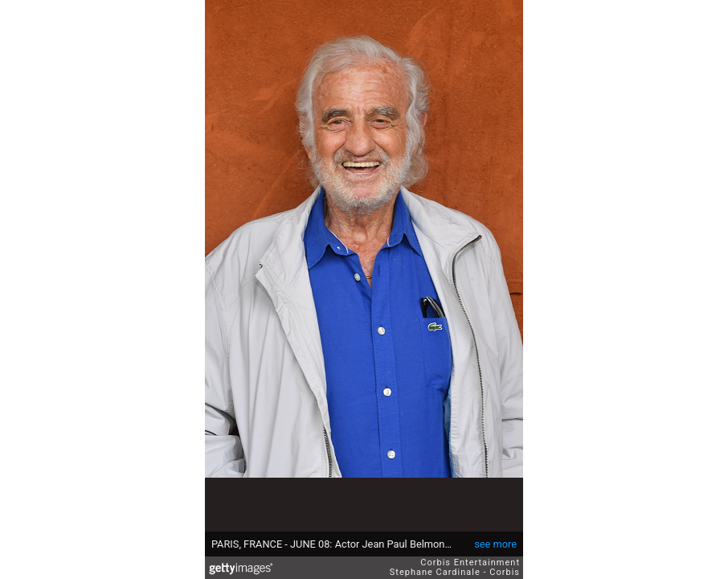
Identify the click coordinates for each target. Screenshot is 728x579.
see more (495, 544)
